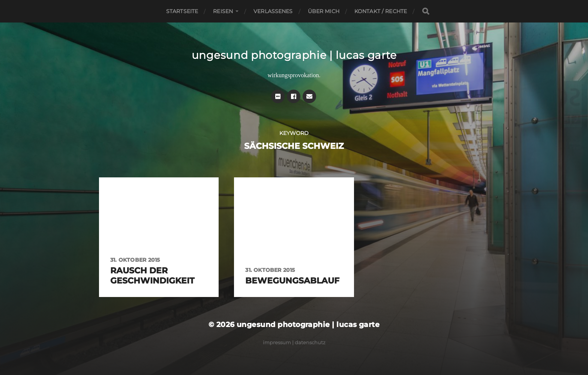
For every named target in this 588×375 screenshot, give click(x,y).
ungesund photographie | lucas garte (294, 55)
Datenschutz (310, 342)
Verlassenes (273, 11)
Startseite (182, 11)
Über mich (324, 11)
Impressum (277, 342)
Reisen (223, 11)
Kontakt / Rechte (381, 11)
